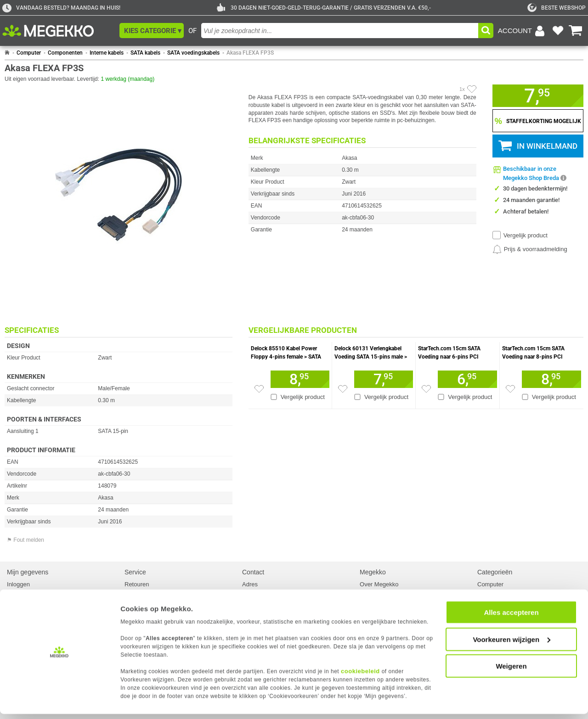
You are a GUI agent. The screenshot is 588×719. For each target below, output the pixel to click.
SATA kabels (145, 53)
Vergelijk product (526, 235)
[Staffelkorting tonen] (538, 121)
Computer (29, 53)
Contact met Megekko (271, 593)
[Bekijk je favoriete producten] (558, 31)
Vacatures (373, 593)
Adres (250, 584)
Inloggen (18, 584)
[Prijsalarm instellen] (530, 249)
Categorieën (495, 572)
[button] (152, 31)
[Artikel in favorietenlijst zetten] (472, 89)
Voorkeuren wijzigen (512, 644)
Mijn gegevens (28, 572)
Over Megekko (379, 584)
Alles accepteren (511, 617)
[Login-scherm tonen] (523, 31)
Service (135, 572)
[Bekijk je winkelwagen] (576, 31)
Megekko (373, 572)
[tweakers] (557, 8)
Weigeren (511, 671)
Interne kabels (107, 53)
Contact (253, 572)
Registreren (22, 593)
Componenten (65, 53)
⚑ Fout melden (25, 540)
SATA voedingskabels (193, 53)
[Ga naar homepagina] (59, 31)
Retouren (137, 584)
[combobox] (340, 31)
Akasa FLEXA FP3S (250, 53)
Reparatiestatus (145, 593)
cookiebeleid (360, 676)
